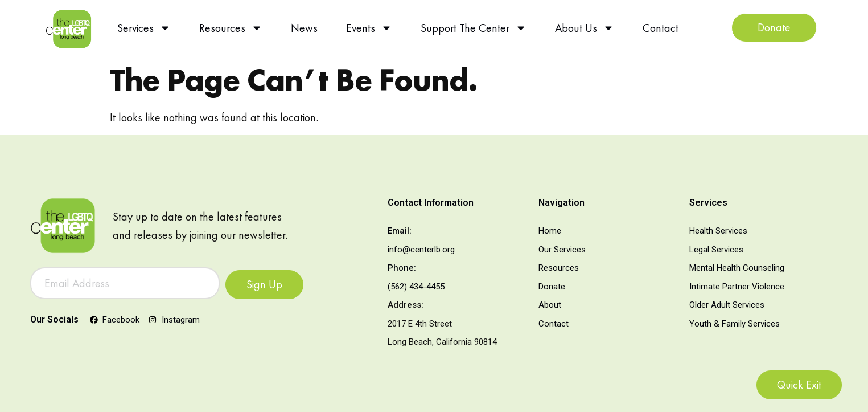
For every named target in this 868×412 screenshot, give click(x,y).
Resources (231, 28)
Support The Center (474, 28)
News (304, 28)
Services (144, 28)
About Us (585, 28)
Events (369, 28)
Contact (661, 28)
